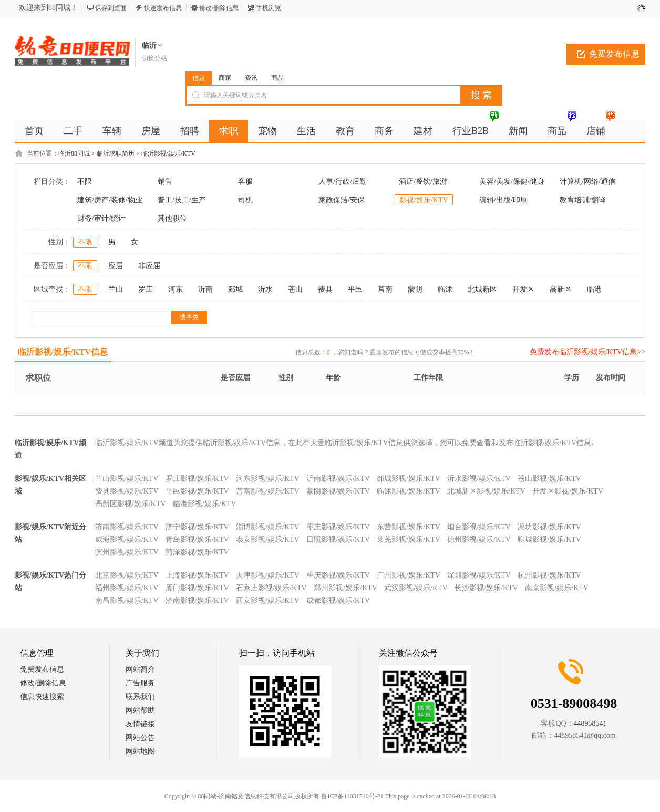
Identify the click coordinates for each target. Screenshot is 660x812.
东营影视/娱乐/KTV (409, 527)
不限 (85, 182)
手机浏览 (269, 8)
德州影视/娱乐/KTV (479, 539)
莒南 (385, 289)
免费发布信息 (614, 54)
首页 (34, 131)
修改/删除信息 (219, 8)
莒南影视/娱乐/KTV (268, 491)
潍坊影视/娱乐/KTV (549, 527)
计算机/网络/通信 (587, 182)
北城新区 (482, 289)
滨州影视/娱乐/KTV (127, 552)
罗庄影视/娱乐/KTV (197, 479)
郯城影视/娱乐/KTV (409, 479)
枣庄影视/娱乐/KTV (338, 527)
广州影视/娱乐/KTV (409, 575)
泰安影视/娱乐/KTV (268, 539)
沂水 (265, 289)
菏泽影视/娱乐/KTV (197, 552)
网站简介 (140, 669)
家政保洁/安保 (342, 200)
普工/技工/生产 (182, 200)
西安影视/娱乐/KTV (268, 600)
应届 (116, 266)
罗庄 (146, 289)
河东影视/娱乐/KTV (268, 479)
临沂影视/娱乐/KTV (168, 153)
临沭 (445, 289)
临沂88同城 (74, 153)
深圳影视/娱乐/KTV (479, 575)
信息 (199, 78)
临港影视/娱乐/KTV (205, 504)
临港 (594, 289)
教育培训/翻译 (583, 200)
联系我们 (140, 697)
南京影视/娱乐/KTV (557, 588)
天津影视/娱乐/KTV (268, 575)
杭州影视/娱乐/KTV (549, 575)
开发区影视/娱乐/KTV (568, 491)
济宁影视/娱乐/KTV (197, 527)
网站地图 (140, 751)
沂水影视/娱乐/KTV (479, 479)
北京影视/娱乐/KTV (127, 575)
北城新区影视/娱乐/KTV (486, 491)
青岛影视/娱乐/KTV (197, 539)
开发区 (523, 289)
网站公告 (140, 738)
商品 (277, 78)
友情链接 (140, 724)
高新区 (561, 289)
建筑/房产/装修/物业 (110, 200)
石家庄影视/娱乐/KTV (271, 588)
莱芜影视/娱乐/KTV (409, 539)
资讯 (251, 78)
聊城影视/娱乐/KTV (549, 539)
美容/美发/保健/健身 (512, 182)
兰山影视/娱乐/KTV (127, 479)
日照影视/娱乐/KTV (338, 539)
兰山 (116, 289)
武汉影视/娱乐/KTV (416, 588)
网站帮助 (140, 710)
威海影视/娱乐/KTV (127, 539)
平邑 (355, 289)
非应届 (149, 266)
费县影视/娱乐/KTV (127, 491)
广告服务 (140, 683)
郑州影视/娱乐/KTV (346, 588)
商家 (225, 78)
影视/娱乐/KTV (424, 200)
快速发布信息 (163, 8)
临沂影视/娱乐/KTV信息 (63, 352)
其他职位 (172, 218)
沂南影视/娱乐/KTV (338, 479)
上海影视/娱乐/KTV (197, 575)
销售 (165, 182)
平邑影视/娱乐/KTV (197, 491)
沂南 (205, 289)
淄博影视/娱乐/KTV (268, 527)
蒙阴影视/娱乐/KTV (338, 491)
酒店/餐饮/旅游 (423, 182)
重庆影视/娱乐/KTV (338, 575)
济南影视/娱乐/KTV (127, 527)
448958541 (590, 723)
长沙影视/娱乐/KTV (486, 588)
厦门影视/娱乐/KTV (197, 588)
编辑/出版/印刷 (503, 200)
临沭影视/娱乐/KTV (409, 491)
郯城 (235, 289)
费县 (325, 289)
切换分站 (154, 58)
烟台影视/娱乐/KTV (479, 527)
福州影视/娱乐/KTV (127, 588)
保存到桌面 (111, 8)
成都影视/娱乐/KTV (338, 600)
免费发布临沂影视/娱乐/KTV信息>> (587, 352)
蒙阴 (415, 289)
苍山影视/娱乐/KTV (549, 479)
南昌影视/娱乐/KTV (127, 600)
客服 (245, 182)
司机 (245, 200)
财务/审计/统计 (101, 218)
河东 (176, 289)
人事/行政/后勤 (343, 182)
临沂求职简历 (116, 153)
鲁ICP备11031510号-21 (352, 796)
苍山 (295, 289)
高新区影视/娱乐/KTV (131, 504)
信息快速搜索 (42, 697)
